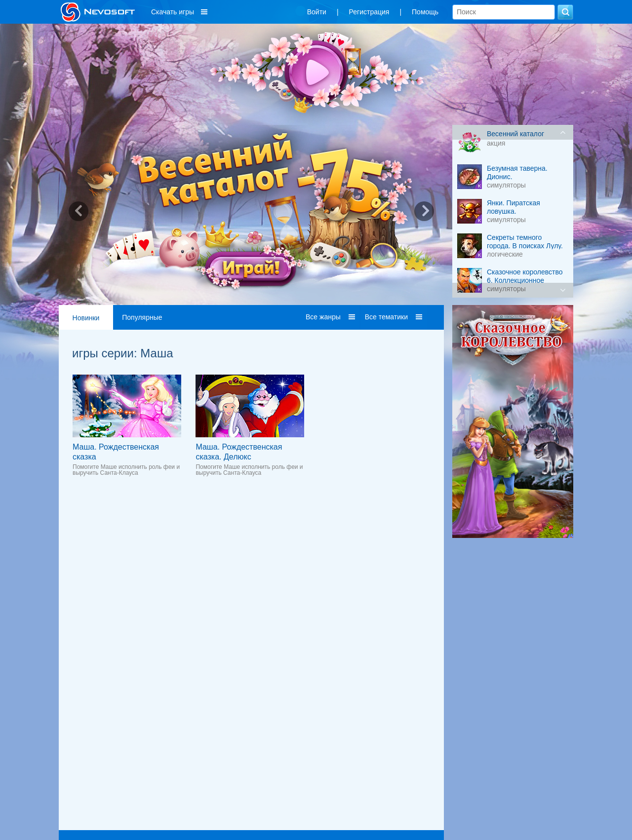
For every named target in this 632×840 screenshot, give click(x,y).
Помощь (425, 12)
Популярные (142, 317)
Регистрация (369, 12)
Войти (317, 12)
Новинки (86, 318)
